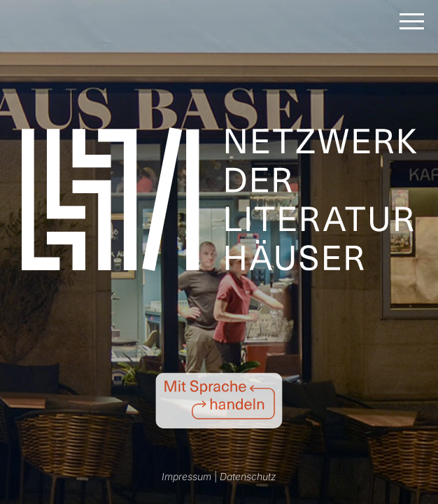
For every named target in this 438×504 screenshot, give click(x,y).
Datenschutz (248, 476)
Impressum (186, 476)
